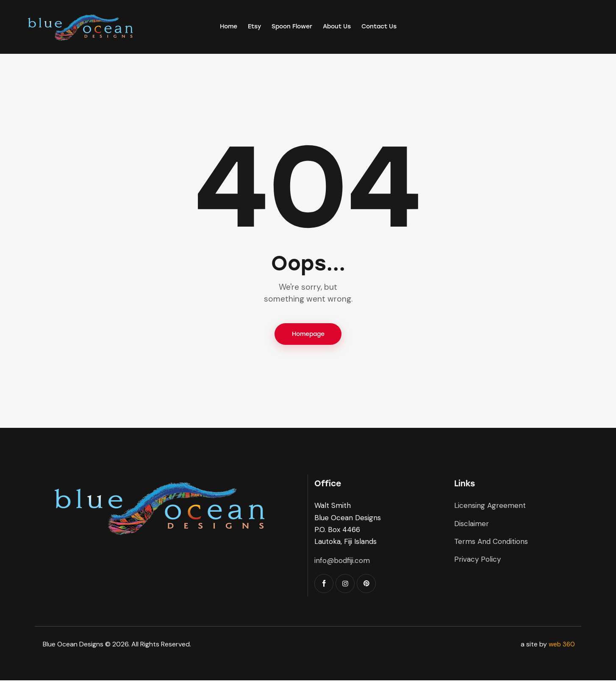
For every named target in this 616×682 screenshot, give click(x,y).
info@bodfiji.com (342, 562)
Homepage (308, 335)
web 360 (561, 646)
